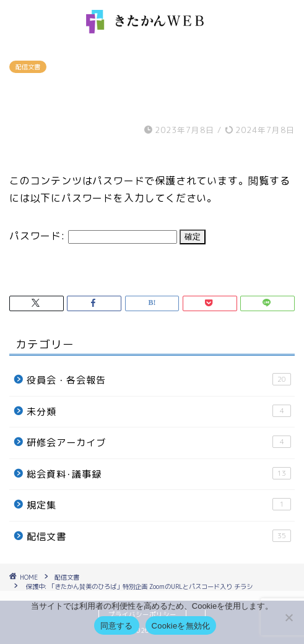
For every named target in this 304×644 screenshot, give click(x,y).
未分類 (159, 411)
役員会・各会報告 (159, 380)
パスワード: (93, 236)
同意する (117, 626)
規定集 (159, 505)
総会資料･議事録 (159, 474)
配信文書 (28, 67)
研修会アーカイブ (159, 442)
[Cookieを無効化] (289, 617)
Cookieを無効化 (181, 626)
